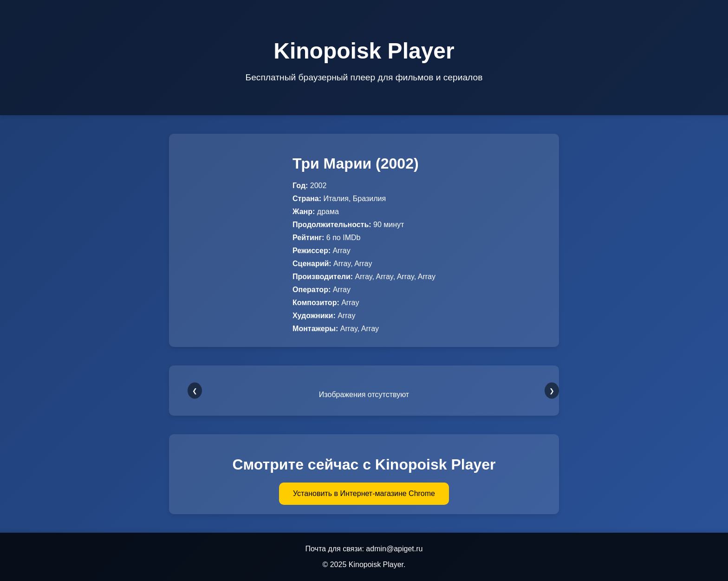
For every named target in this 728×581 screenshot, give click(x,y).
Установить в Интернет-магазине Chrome (364, 493)
